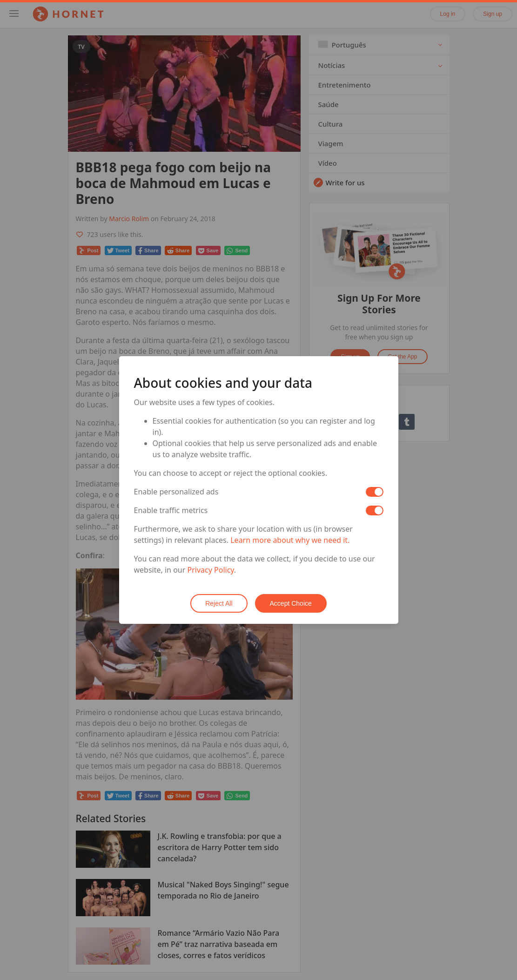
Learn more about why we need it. (290, 540)
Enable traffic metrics (171, 510)
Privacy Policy (211, 570)
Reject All (219, 603)
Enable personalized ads (176, 492)
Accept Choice (291, 603)
